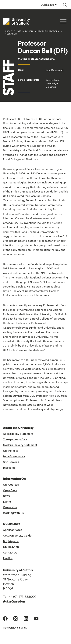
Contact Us (10, 553)
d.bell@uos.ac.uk (55, 70)
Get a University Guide (17, 536)
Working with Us (13, 513)
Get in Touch (25, 31)
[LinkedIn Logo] (26, 618)
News (6, 496)
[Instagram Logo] (16, 618)
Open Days (10, 491)
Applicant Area (13, 530)
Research (11, 34)
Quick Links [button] (47, 5)
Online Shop (11, 547)
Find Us (8, 558)
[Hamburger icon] (63, 21)
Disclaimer (10, 468)
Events (7, 502)
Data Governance (14, 457)
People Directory (48, 31)
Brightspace (11, 541)
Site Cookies (11, 462)
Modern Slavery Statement (20, 445)
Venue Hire (10, 508)
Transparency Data (15, 440)
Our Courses (11, 485)
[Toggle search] (65, 5)
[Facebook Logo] (5, 618)
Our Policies (11, 451)
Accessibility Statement (18, 434)
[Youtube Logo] (36, 618)
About (9, 31)
